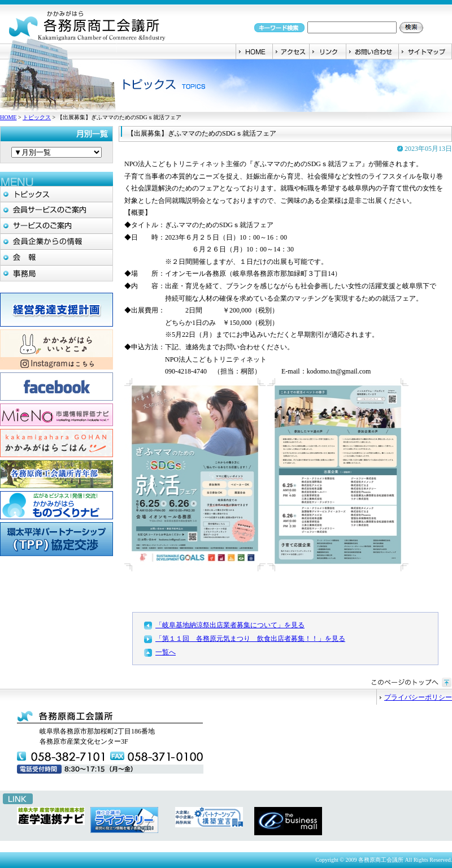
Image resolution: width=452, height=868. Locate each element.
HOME (8, 117)
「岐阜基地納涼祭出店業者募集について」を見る (230, 625)
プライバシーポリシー (418, 697)
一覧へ (166, 652)
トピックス (37, 117)
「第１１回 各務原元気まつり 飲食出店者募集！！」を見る (250, 639)
